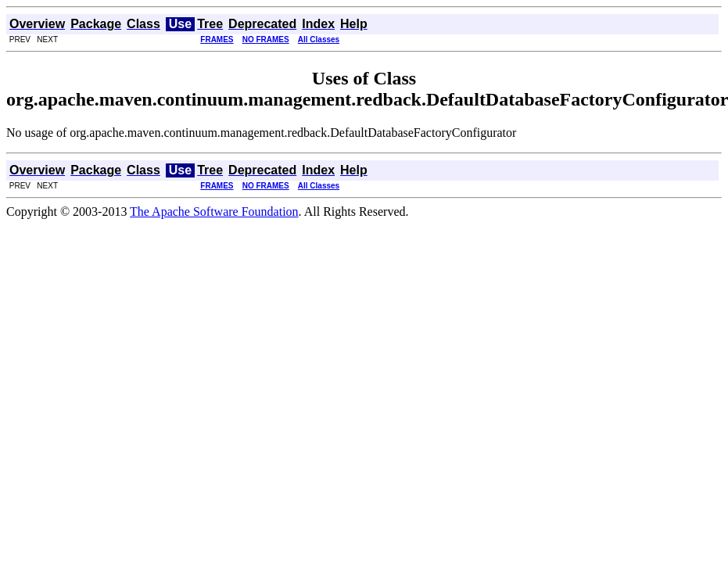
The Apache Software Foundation (214, 212)
